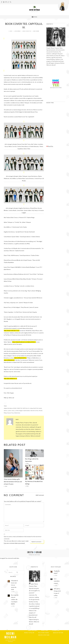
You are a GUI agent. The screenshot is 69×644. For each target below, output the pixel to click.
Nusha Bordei (27, 411)
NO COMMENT (14, 495)
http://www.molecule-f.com (12, 331)
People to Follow (29, 633)
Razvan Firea (10, 413)
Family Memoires (33, 630)
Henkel (40, 408)
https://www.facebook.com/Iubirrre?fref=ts (24, 342)
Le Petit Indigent (19, 411)
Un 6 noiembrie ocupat (57, 581)
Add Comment (40, 495)
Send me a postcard (44, 635)
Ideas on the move (58, 633)
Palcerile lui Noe (34, 411)
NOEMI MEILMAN (11, 636)
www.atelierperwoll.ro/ (20, 358)
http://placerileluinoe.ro (10, 379)
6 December (17, 31)
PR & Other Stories (44, 633)
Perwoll (41, 411)
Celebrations (56, 630)
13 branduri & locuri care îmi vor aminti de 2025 (14, 585)
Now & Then (45, 630)
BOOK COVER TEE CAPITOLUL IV (21, 408)
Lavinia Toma (11, 411)
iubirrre (6, 411)
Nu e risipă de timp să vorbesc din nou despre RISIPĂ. (15, 600)
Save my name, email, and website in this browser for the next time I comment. (23, 538)
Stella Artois (17, 413)
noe (11, 31)
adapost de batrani (8, 408)
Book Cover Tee (27, 31)
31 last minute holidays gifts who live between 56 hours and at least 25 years (13, 482)
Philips (5, 413)
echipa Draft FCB (34, 408)
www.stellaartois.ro (9, 360)
